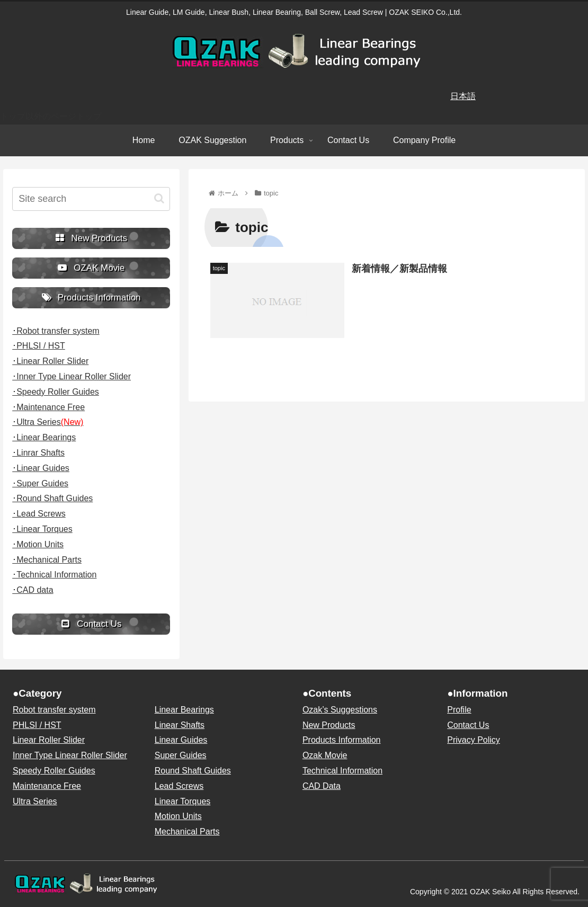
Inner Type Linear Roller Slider (70, 755)
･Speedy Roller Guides (56, 392)
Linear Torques (183, 801)
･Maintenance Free (48, 407)
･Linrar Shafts (38, 453)
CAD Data (322, 786)
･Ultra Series (48, 422)
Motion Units (178, 816)
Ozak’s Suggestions (340, 710)
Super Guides (181, 755)
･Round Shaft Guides (52, 498)
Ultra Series (35, 801)
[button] (159, 198)
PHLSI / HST (37, 725)
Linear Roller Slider (49, 740)
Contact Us (468, 725)
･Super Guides (40, 483)
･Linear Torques (42, 529)
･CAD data (33, 590)
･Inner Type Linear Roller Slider (72, 376)
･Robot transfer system (56, 331)
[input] (91, 199)
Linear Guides (181, 740)
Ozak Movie (325, 755)
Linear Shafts (180, 725)
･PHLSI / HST (39, 346)
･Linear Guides (41, 468)
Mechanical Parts (187, 832)
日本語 (463, 96)
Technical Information (342, 771)
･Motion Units (38, 544)
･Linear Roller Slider (50, 361)
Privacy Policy (474, 740)
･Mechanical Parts (47, 560)
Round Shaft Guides (193, 771)
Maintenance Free (47, 786)
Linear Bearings (184, 710)
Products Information (342, 740)
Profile (459, 710)
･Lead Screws (39, 514)
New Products (329, 725)
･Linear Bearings (44, 437)
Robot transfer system (54, 710)
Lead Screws (179, 786)
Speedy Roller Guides (54, 771)
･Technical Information (54, 575)
